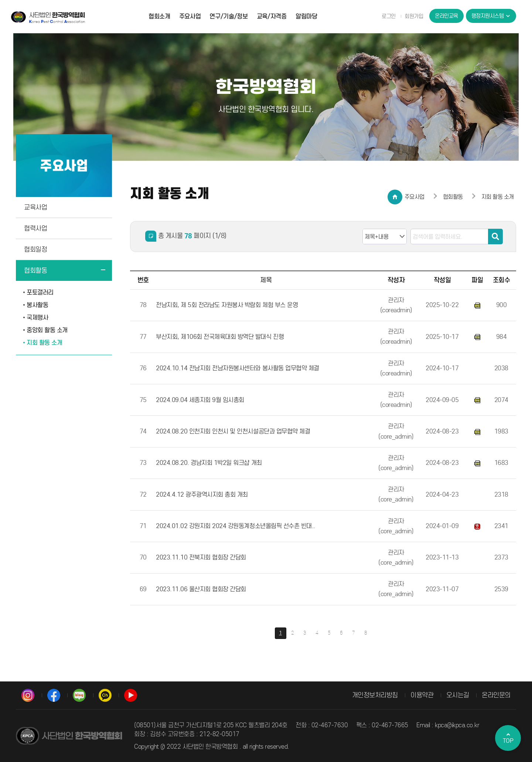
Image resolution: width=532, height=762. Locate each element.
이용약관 (422, 695)
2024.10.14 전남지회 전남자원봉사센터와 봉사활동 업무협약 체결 (237, 368)
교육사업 (35, 207)
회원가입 (414, 16)
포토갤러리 (40, 292)
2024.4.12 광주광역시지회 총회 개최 (202, 495)
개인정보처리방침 (375, 695)
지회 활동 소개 (44, 343)
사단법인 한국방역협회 (48, 17)
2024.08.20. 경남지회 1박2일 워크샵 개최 (209, 463)
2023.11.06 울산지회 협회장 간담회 (201, 589)
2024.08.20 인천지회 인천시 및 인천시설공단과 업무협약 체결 (233, 431)
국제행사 (37, 318)
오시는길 (458, 695)
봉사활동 (37, 305)
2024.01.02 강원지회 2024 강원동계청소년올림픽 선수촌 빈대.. (235, 526)
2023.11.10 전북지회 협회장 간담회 (201, 557)
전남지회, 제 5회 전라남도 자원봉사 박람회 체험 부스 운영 (227, 305)
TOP (508, 738)
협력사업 (35, 228)
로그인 (389, 16)
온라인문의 (496, 695)
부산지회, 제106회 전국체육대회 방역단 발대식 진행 (220, 337)
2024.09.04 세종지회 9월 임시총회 (200, 400)
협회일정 (35, 249)
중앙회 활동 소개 (47, 330)
